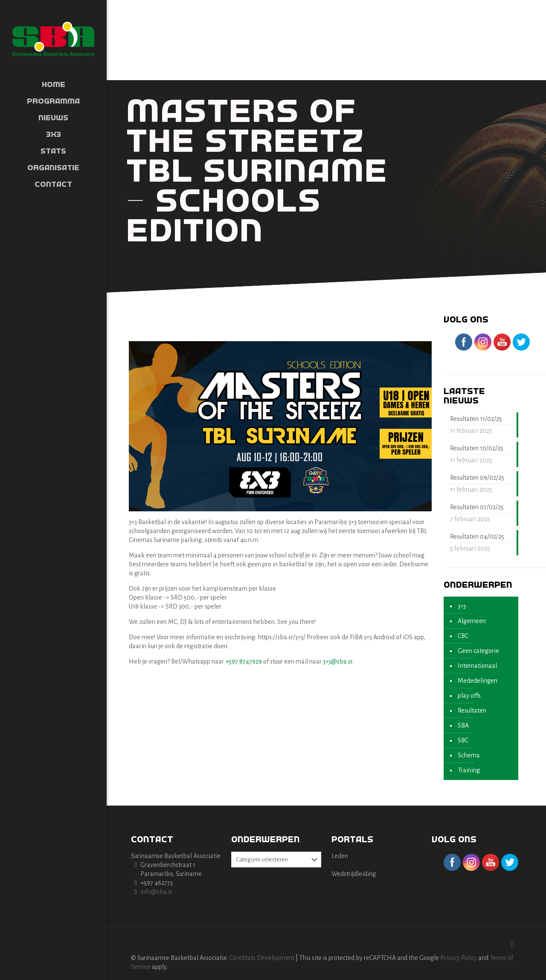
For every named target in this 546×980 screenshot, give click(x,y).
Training (469, 770)
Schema (469, 755)
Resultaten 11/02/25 (476, 419)
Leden (340, 856)
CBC (463, 636)
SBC (463, 740)
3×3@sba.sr (338, 661)
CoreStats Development (262, 958)
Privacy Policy (459, 958)
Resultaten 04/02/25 (477, 536)
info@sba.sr (157, 892)
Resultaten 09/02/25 (477, 478)
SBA (463, 725)
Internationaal (477, 666)
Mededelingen (478, 681)
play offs (469, 696)
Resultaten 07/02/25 (477, 507)
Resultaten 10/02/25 (477, 448)
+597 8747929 (244, 661)
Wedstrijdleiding (354, 874)
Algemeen (472, 621)
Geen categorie (478, 651)
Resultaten (472, 710)
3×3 (462, 606)
